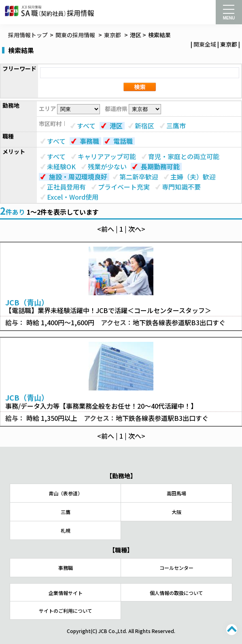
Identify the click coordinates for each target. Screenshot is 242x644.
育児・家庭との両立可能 (184, 156)
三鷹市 (176, 126)
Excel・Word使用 (73, 197)
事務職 (89, 141)
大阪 (176, 512)
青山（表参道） (66, 493)
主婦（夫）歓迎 (193, 177)
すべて (86, 126)
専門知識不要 (181, 187)
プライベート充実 (124, 187)
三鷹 (66, 512)
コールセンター (176, 568)
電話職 (123, 141)
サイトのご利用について (66, 611)
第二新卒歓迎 (139, 177)
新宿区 (144, 126)
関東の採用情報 (76, 35)
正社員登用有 (66, 187)
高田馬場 (176, 493)
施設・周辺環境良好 (78, 177)
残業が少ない (107, 166)
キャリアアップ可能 (107, 156)
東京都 (113, 35)
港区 (116, 126)
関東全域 (205, 44)
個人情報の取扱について (176, 593)
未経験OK (61, 166)
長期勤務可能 (160, 166)
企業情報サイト (66, 593)
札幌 (66, 530)
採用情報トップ (28, 35)
